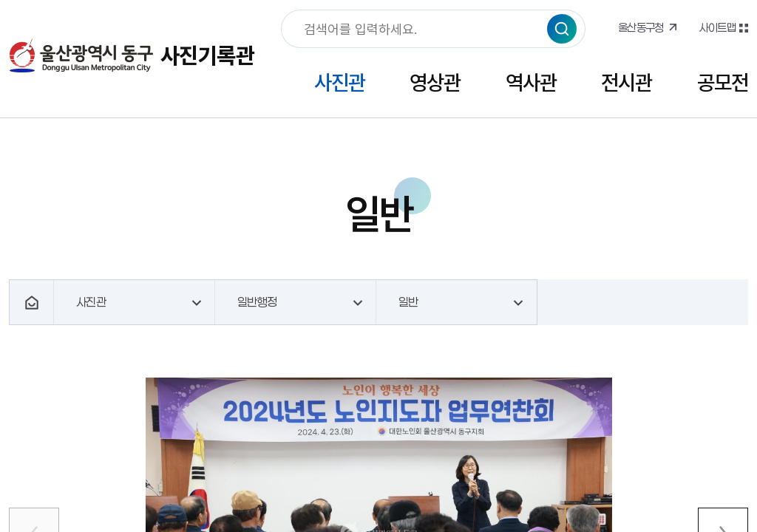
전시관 (627, 82)
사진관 (340, 82)
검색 (562, 29)
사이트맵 (717, 27)
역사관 (531, 82)
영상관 (435, 82)
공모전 (723, 82)
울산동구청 (641, 27)
